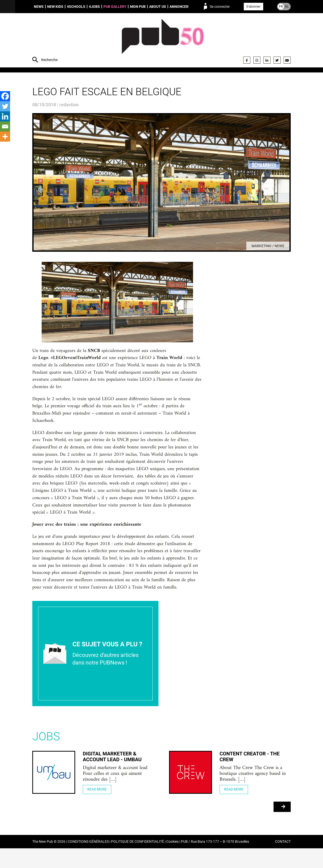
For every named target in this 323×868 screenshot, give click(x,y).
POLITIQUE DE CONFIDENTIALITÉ (138, 861)
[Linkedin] (5, 116)
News (39, 7)
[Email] (5, 126)
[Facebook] (5, 96)
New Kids (55, 7)
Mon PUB (138, 7)
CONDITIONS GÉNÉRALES (88, 861)
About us (158, 7)
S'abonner (253, 6)
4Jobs (94, 7)
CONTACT (283, 861)
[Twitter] (5, 106)
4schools (76, 7)
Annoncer (179, 7)
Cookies (172, 861)
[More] (5, 137)
